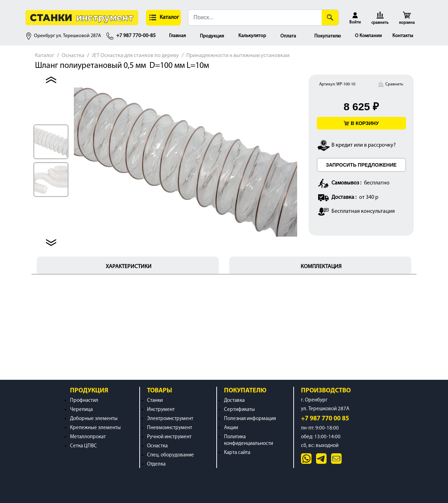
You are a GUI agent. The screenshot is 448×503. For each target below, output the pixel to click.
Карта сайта (237, 453)
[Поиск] (330, 18)
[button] (163, 18)
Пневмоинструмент (170, 428)
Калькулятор (252, 36)
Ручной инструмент (169, 437)
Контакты (403, 36)
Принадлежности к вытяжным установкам (238, 56)
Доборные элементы (94, 419)
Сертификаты (239, 410)
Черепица (81, 410)
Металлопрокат (88, 437)
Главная (177, 36)
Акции (231, 428)
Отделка (156, 464)
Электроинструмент (170, 419)
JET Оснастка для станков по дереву (135, 56)
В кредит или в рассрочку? (364, 145)
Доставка (234, 401)
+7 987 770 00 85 (325, 419)
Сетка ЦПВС (83, 446)
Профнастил (84, 401)
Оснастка (73, 56)
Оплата (288, 36)
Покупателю (328, 36)
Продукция (212, 36)
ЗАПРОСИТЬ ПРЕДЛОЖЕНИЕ (361, 165)
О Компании (368, 36)
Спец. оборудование (170, 455)
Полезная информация (250, 419)
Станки (155, 401)
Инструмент (161, 410)
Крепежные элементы (95, 428)
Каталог (45, 56)
